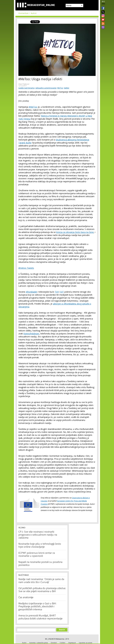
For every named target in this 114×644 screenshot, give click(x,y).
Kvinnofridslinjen (31, 334)
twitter (67, 88)
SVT (62, 292)
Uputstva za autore (85, 643)
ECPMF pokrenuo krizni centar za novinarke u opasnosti (37, 555)
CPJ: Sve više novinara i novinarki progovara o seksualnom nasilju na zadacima (38, 535)
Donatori (54, 643)
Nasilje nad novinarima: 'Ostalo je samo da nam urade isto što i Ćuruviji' (41, 581)
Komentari (23, 13)
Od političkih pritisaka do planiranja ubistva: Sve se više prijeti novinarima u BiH (42, 590)
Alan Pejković (24, 84)
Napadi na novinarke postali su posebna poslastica (40, 564)
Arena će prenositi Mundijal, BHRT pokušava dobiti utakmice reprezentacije (40, 617)
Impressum (72, 643)
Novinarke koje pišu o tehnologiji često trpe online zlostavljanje (40, 546)
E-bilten (63, 643)
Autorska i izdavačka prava (39, 643)
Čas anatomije (26, 598)
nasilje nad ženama (26, 88)
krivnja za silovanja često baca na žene (75, 232)
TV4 (57, 292)
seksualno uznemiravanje (46, 88)
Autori (34, 13)
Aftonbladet (31, 292)
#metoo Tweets (26, 268)
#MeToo (33, 107)
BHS (103, 1)
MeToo (60, 88)
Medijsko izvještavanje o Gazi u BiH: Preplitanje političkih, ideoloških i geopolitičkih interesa (37, 607)
